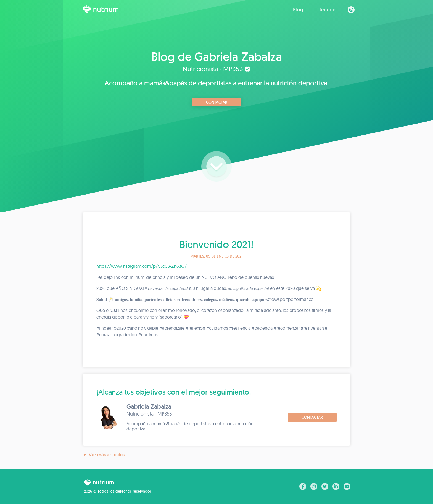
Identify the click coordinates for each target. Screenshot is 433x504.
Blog (298, 10)
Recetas (328, 10)
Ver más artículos (104, 455)
